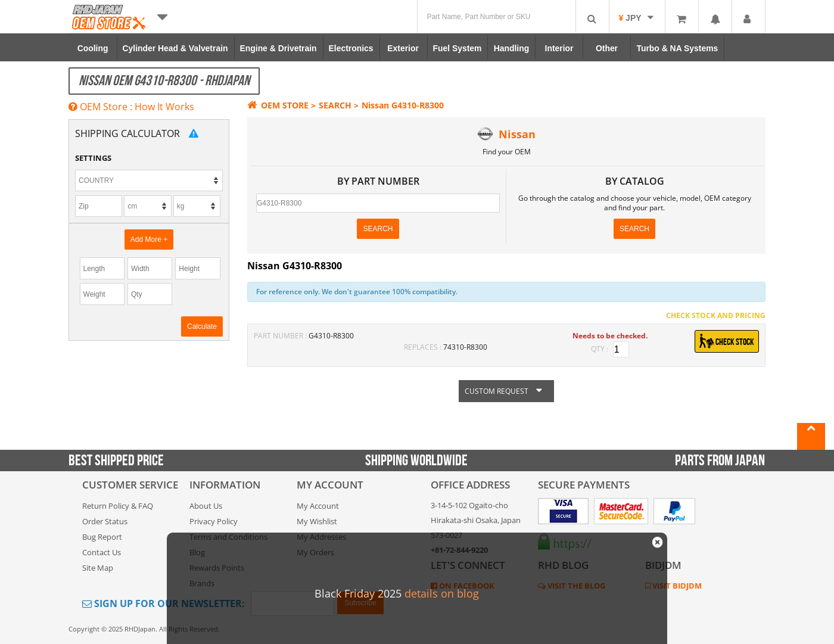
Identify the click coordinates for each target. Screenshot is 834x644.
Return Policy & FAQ (118, 506)
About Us (206, 506)
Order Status (105, 521)
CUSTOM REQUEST (506, 391)
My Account (318, 506)
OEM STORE (278, 105)
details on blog (442, 593)
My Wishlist (317, 521)
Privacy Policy (214, 521)
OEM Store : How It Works (131, 107)
